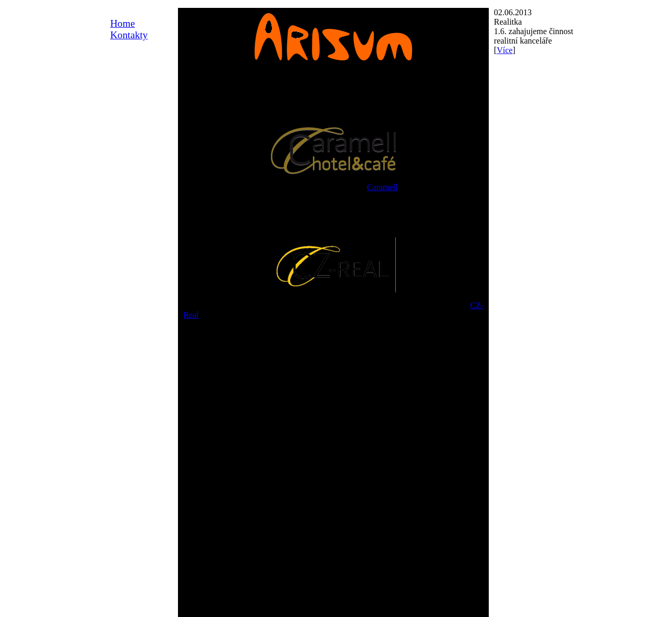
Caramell (382, 187)
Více (505, 50)
